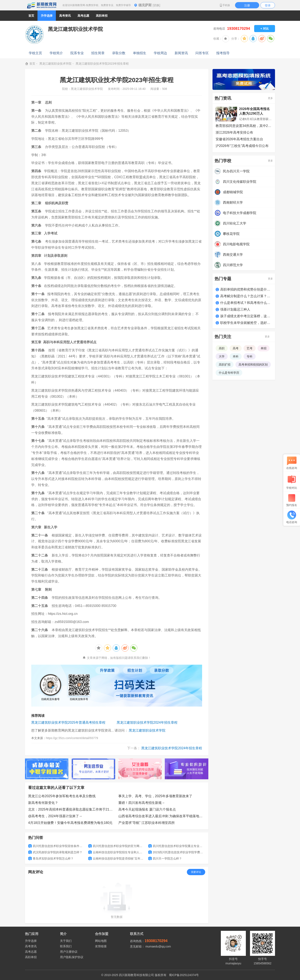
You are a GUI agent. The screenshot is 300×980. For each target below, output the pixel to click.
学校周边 (160, 53)
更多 (270, 98)
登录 (268, 5)
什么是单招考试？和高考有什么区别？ (246, 303)
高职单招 (31, 957)
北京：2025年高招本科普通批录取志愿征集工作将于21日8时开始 (72, 809)
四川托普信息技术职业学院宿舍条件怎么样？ (57, 846)
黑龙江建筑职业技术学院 (55, 64)
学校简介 (56, 53)
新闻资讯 (181, 53)
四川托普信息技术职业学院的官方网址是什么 (117, 846)
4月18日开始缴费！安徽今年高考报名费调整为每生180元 (70, 823)
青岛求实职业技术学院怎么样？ (51, 858)
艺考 (250, 348)
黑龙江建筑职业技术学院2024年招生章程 (147, 722)
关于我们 (66, 941)
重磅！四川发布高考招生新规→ (142, 803)
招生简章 (98, 53)
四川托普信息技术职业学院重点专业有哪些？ (177, 846)
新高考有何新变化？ (43, 803)
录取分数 (119, 53)
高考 (236, 348)
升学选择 (31, 941)
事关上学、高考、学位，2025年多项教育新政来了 (155, 796)
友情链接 (101, 946)
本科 (236, 356)
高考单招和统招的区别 (253, 365)
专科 (250, 356)
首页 (31, 16)
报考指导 (223, 53)
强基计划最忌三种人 (235, 309)
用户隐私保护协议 (72, 957)
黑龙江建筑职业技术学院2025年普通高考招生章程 (68, 722)
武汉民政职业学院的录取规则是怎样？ (55, 852)
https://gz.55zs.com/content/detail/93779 (72, 738)
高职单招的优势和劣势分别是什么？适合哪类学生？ (246, 289)
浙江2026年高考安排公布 (234, 132)
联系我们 (66, 946)
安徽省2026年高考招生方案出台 (239, 139)
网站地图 (101, 941)
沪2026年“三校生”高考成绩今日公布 (242, 146)
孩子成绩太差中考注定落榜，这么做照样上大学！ (246, 316)
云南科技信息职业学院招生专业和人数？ (117, 852)
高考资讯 (31, 946)
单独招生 (140, 53)
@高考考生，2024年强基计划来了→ (55, 816)
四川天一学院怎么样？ (165, 858)
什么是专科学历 (229, 373)
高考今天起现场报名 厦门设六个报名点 (147, 809)
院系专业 (77, 53)
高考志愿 (31, 952)
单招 (264, 348)
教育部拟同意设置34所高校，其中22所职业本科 (244, 126)
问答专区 (202, 53)
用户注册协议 (69, 952)
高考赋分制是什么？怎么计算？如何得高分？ (246, 296)
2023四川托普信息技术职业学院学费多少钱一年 (177, 852)
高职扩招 (225, 365)
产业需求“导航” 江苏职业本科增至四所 (147, 823)
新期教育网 (42, 5)
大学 (222, 356)
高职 (222, 348)
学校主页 (35, 53)
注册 (247, 5)
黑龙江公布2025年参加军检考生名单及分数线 (62, 796)
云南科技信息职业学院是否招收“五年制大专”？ (117, 858)
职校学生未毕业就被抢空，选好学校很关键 (246, 323)
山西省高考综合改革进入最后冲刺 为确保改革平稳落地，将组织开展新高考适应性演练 (162, 816)
